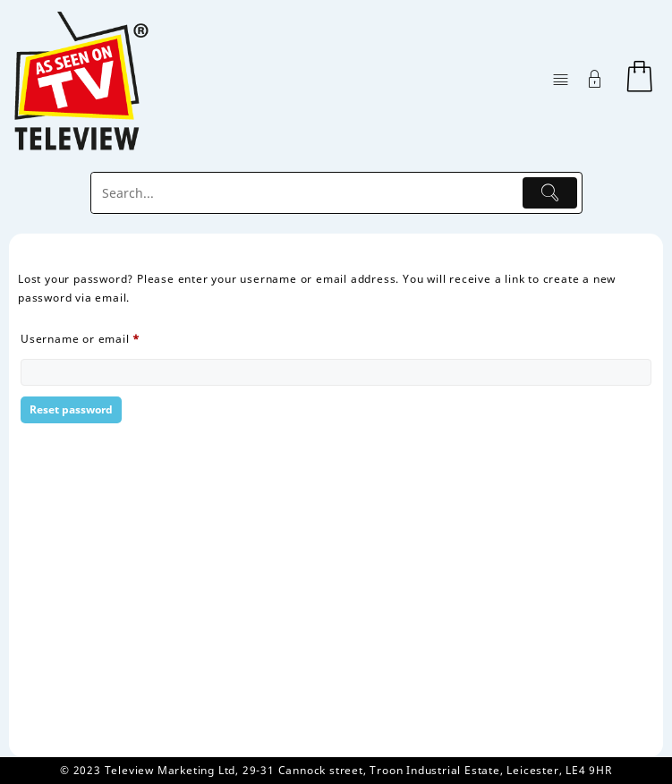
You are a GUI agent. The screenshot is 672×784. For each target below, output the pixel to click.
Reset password (71, 409)
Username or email (105, 337)
